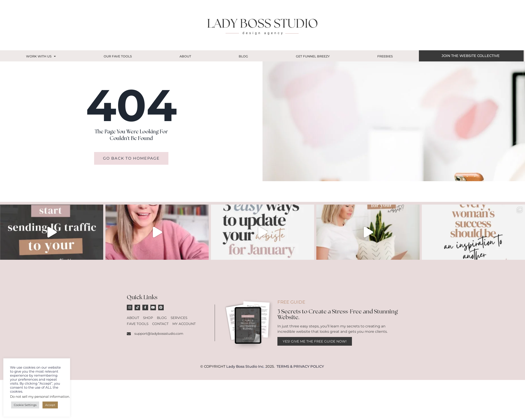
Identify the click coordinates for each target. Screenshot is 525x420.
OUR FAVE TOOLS (118, 56)
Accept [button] (50, 405)
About (185, 56)
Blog (243, 56)
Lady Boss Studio (242, 367)
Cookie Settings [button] (25, 405)
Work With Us (41, 56)
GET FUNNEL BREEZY (313, 56)
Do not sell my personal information (40, 397)
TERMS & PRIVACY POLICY (300, 367)
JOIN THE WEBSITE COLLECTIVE (471, 56)
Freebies (385, 56)
